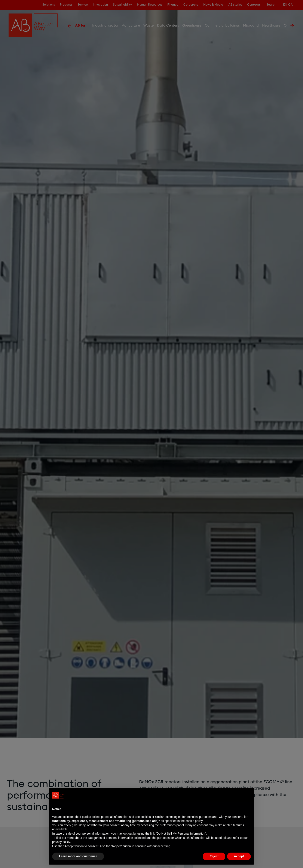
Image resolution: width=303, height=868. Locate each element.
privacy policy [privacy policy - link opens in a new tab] (61, 842)
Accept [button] (239, 856)
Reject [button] (214, 856)
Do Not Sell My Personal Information (181, 834)
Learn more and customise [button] (78, 856)
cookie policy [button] (194, 821)
